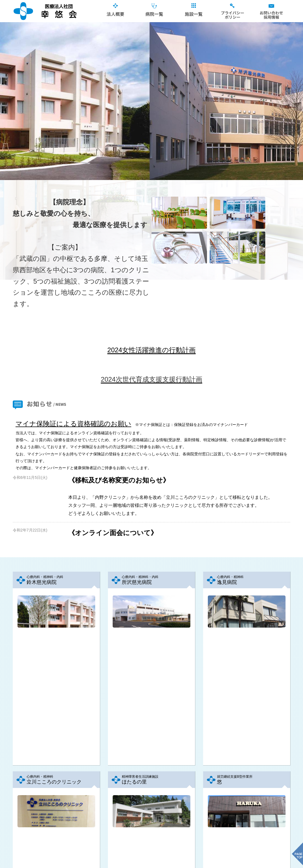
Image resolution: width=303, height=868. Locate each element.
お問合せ (271, 11)
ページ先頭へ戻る (151, 847)
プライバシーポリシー (232, 11)
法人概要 (115, 11)
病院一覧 (154, 11)
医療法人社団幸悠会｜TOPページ (45, 11)
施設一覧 (193, 11)
